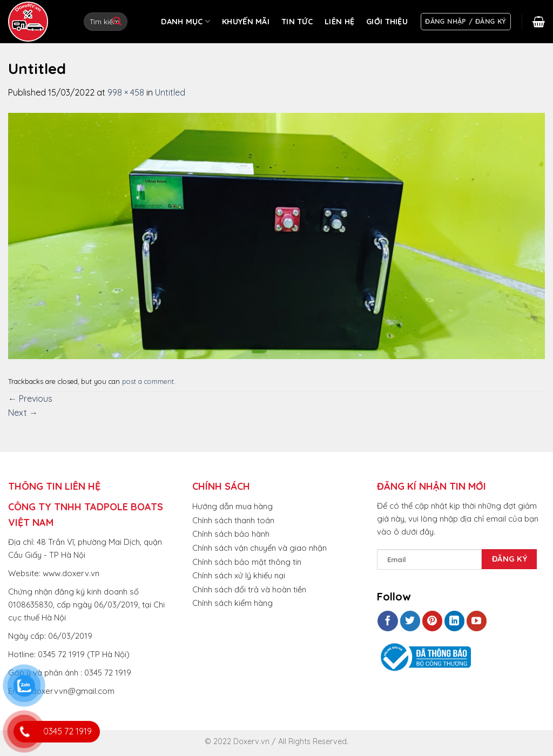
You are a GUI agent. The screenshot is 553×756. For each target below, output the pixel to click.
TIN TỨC (297, 22)
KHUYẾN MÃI (246, 22)
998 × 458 (126, 92)
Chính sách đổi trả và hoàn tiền (249, 589)
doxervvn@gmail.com (73, 691)
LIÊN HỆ (339, 22)
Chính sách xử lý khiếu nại (239, 575)
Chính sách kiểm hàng (232, 603)
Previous (30, 399)
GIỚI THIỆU (387, 22)
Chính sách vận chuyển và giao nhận (259, 548)
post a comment (148, 381)
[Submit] (117, 22)
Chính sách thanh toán (233, 520)
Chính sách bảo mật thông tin (247, 562)
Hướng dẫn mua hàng (232, 506)
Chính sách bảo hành (231, 534)
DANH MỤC (186, 21)
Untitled (170, 92)
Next (23, 413)
